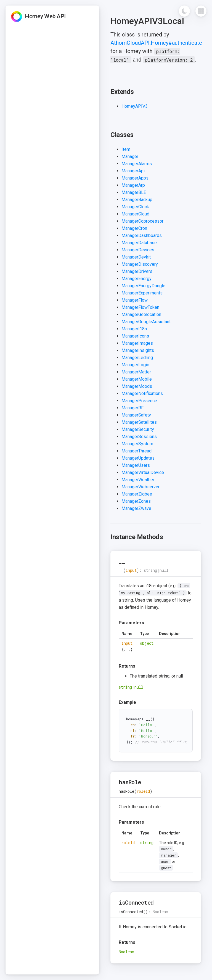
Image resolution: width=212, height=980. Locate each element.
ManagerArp (133, 185)
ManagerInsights (138, 350)
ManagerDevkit (136, 257)
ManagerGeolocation (141, 314)
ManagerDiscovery (140, 264)
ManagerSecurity (138, 429)
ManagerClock (135, 207)
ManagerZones (136, 501)
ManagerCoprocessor (142, 221)
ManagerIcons (135, 336)
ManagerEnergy (137, 279)
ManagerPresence (139, 401)
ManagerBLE (134, 192)
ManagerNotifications (142, 393)
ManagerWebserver (141, 487)
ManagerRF (132, 408)
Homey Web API (45, 16)
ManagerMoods (137, 386)
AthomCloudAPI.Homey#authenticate (156, 43)
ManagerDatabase (139, 243)
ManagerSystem (137, 444)
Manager (130, 156)
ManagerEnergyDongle (143, 286)
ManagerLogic (135, 365)
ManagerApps (135, 178)
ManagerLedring (137, 358)
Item (126, 149)
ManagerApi (133, 171)
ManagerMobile (137, 379)
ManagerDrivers (137, 271)
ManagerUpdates (138, 458)
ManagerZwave (136, 508)
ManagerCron (134, 228)
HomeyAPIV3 (135, 106)
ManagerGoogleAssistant (146, 322)
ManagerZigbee (137, 494)
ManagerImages (137, 343)
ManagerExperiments (142, 293)
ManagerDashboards (142, 235)
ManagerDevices (138, 250)
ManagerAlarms (137, 164)
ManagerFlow (135, 300)
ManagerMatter (136, 372)
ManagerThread (137, 451)
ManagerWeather (138, 480)
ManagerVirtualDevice (143, 472)
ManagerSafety (136, 415)
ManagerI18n (134, 329)
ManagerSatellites (139, 422)
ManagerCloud (135, 214)
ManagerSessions (139, 437)
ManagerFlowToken (140, 307)
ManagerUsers (136, 465)
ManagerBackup (137, 200)
